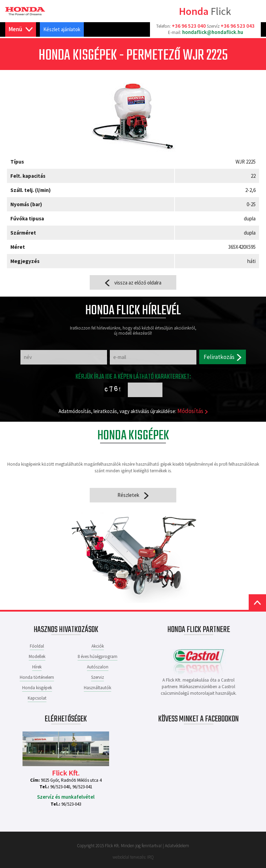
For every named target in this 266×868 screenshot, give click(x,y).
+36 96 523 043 (238, 26)
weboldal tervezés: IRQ (133, 857)
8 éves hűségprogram (97, 656)
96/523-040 (60, 787)
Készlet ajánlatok (62, 29)
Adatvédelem (177, 846)
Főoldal (37, 646)
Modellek (37, 656)
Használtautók (97, 688)
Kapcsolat (37, 698)
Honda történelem (37, 677)
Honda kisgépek (37, 688)
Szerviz (97, 677)
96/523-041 (82, 787)
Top (257, 603)
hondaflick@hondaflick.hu (213, 32)
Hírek (37, 667)
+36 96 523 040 (189, 26)
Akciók (98, 646)
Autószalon (98, 667)
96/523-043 (71, 804)
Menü (21, 29)
